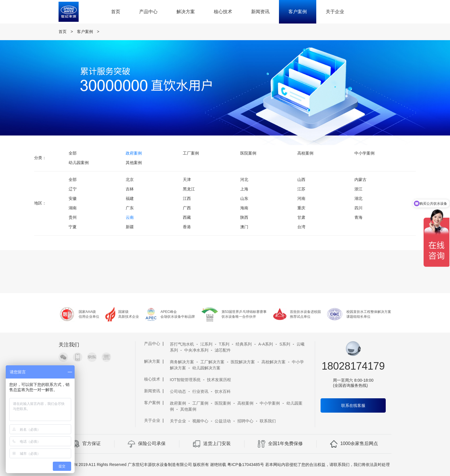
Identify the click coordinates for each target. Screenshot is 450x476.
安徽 (73, 198)
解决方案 (186, 12)
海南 (244, 208)
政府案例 (134, 153)
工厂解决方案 (212, 362)
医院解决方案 (243, 362)
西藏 (187, 217)
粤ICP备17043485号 (246, 465)
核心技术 (223, 12)
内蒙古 (360, 180)
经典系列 (244, 344)
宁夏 (73, 227)
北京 (130, 180)
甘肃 (301, 217)
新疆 (130, 227)
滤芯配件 (223, 350)
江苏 (301, 189)
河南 (301, 198)
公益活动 (223, 421)
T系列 (224, 344)
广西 (187, 208)
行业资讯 (200, 391)
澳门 (244, 227)
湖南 (73, 208)
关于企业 (335, 12)
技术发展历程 (219, 380)
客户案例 (298, 12)
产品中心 (148, 12)
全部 (73, 153)
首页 (116, 12)
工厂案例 (191, 153)
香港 (187, 227)
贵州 (73, 217)
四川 (358, 208)
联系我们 (268, 421)
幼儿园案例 (79, 163)
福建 (130, 198)
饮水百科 (223, 391)
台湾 (301, 227)
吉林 (130, 189)
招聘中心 (245, 421)
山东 (244, 198)
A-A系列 (266, 344)
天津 (187, 180)
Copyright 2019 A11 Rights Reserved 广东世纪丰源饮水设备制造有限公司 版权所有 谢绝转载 (143, 465)
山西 (301, 180)
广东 (130, 208)
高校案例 (305, 153)
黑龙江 (189, 189)
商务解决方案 (182, 362)
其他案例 (134, 163)
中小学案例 (364, 153)
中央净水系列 (196, 350)
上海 (244, 189)
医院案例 (248, 153)
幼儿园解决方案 (206, 368)
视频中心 (200, 421)
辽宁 (73, 189)
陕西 (244, 217)
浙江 (358, 189)
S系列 (285, 344)
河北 (244, 180)
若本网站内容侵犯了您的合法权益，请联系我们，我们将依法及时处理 (327, 465)
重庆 (301, 208)
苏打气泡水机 (182, 344)
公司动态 (178, 391)
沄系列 (206, 344)
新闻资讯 (260, 12)
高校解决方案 (274, 362)
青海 (358, 217)
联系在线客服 (353, 405)
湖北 (358, 198)
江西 (187, 198)
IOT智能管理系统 (185, 380)
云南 (130, 217)
